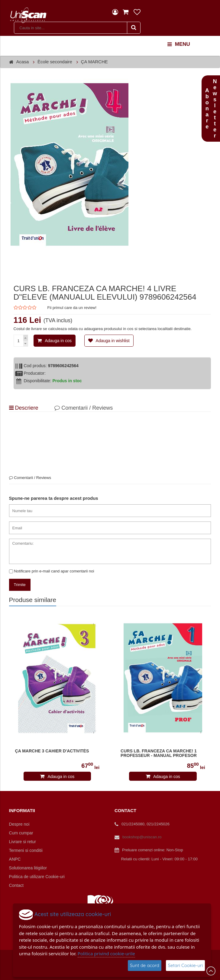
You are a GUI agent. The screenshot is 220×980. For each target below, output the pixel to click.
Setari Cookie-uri (185, 965)
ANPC (15, 859)
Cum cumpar (21, 833)
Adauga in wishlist (113, 341)
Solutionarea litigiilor (28, 868)
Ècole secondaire (55, 62)
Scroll (211, 971)
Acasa (23, 62)
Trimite (20, 585)
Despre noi (19, 824)
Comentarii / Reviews (84, 408)
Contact (16, 885)
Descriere (24, 408)
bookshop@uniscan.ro (142, 837)
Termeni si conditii (26, 850)
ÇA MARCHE (94, 62)
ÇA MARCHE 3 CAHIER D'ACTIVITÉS (52, 751)
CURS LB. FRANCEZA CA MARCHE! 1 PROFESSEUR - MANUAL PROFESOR (159, 753)
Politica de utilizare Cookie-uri (37, 877)
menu (179, 44)
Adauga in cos (58, 341)
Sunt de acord (145, 965)
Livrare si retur (23, 842)
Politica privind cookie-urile (106, 953)
